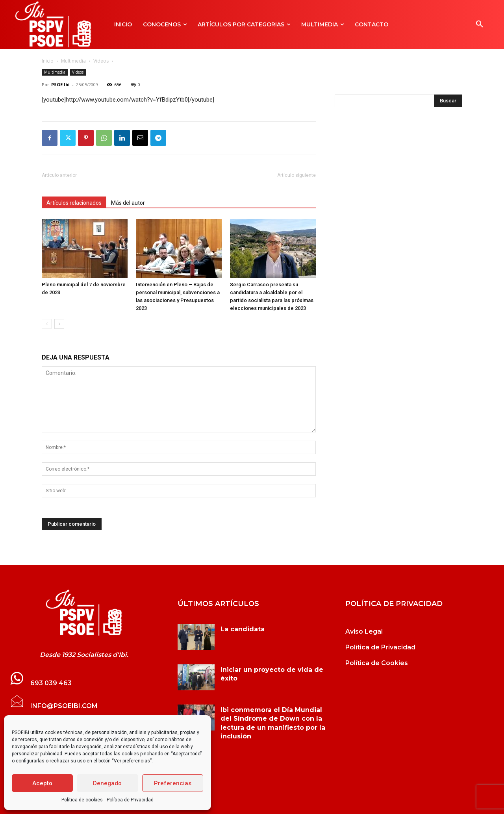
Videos (101, 61)
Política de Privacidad (130, 800)
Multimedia (73, 61)
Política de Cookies (377, 663)
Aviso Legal (364, 631)
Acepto (42, 783)
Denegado (107, 783)
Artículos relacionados (74, 203)
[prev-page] (47, 324)
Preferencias (173, 783)
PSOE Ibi (60, 84)
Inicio (48, 61)
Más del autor (128, 203)
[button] (480, 24)
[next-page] (59, 324)
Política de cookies (82, 800)
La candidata (243, 629)
